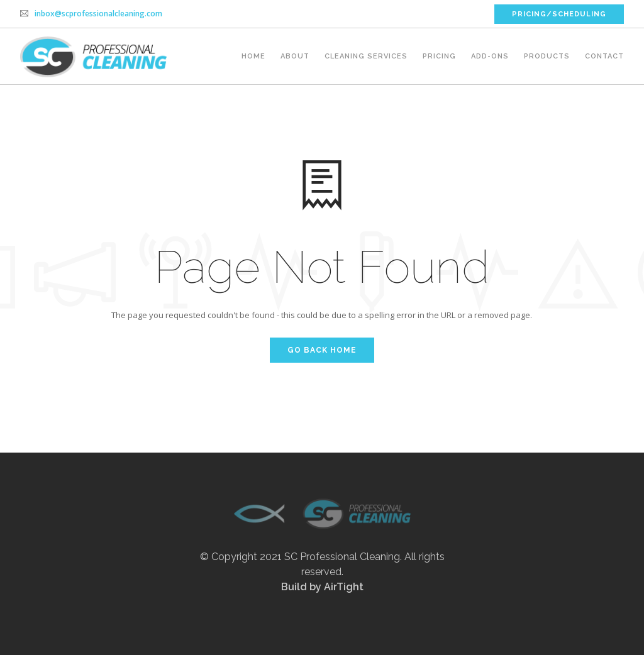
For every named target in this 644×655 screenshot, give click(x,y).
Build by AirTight (322, 587)
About (295, 56)
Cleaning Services (366, 56)
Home (253, 56)
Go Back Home (322, 350)
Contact (604, 56)
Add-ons (490, 56)
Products (547, 56)
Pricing (439, 56)
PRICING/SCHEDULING (559, 14)
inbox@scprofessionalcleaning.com (98, 14)
